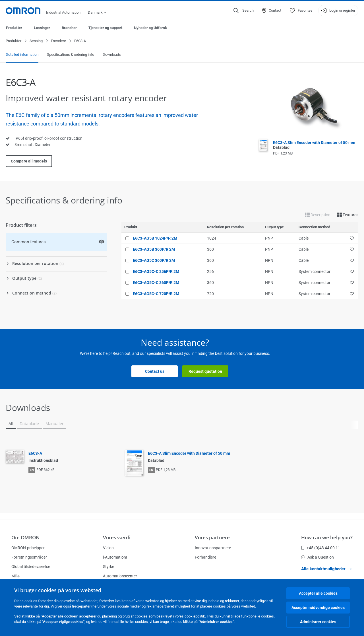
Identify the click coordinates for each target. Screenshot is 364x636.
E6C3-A (35, 454)
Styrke (108, 567)
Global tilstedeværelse (31, 567)
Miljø (15, 576)
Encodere (58, 41)
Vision (108, 548)
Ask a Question (318, 557)
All (11, 424)
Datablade (29, 424)
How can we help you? (327, 537)
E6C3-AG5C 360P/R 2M (154, 261)
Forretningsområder (29, 557)
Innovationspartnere (213, 548)
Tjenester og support (105, 28)
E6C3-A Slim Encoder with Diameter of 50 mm (189, 454)
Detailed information (22, 55)
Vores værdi (117, 537)
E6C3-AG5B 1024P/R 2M (155, 238)
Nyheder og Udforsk (150, 28)
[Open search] (244, 11)
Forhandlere (205, 557)
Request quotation (205, 372)
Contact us (155, 372)
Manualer (55, 424)
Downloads (112, 55)
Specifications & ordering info (71, 55)
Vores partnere (212, 537)
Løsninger (42, 28)
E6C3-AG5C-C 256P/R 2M (156, 272)
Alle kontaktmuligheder (326, 569)
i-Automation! (115, 557)
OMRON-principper (28, 548)
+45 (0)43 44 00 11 (321, 548)
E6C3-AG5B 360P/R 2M (154, 250)
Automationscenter (120, 576)
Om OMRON (25, 537)
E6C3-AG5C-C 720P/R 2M (156, 294)
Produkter (14, 28)
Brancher (69, 28)
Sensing (36, 41)
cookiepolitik (195, 616)
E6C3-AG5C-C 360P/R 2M (156, 283)
